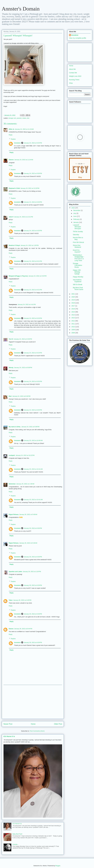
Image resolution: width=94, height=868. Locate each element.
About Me (72, 69)
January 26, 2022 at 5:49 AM (28, 514)
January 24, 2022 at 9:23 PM (33, 318)
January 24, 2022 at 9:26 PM (33, 173)
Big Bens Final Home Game (78, 289)
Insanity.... (16, 844)
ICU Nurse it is (9, 736)
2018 (73, 303)
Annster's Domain (21, 9)
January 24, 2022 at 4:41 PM (27, 304)
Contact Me (73, 73)
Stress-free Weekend (77, 246)
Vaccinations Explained (77, 281)
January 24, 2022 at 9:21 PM (33, 261)
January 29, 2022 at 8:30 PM (33, 528)
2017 (73, 306)
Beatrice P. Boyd (14, 245)
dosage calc (12, 118)
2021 (73, 294)
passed (19, 118)
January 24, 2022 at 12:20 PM (30, 188)
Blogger (58, 866)
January (76, 222)
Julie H (11, 217)
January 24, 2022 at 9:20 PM (33, 143)
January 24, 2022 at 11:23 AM (24, 129)
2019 (73, 300)
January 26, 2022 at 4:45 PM (22, 600)
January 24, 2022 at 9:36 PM (30, 427)
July (75, 213)
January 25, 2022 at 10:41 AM (33, 469)
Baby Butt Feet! (17, 834)
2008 (73, 333)
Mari (10, 396)
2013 (73, 318)
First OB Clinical (78, 242)
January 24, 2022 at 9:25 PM (33, 231)
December (77, 210)
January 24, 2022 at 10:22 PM (25, 455)
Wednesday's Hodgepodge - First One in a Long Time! (79, 258)
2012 (73, 321)
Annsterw (17, 143)
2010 (73, 327)
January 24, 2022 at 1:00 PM (30, 245)
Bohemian (12, 484)
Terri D (11, 339)
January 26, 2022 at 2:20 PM (32, 572)
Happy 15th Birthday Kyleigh (77, 272)
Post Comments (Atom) (37, 731)
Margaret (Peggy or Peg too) (18, 276)
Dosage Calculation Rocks (77, 265)
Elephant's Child (14, 188)
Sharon (11, 160)
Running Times (74, 80)
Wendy (11, 368)
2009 (73, 330)
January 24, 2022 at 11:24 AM (24, 160)
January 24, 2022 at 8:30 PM (21, 396)
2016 (73, 309)
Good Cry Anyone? (77, 251)
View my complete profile (78, 38)
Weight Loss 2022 (75, 76)
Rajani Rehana (14, 514)
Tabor (11, 600)
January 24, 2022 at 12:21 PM (23, 217)
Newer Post (8, 724)
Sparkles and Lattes (15, 572)
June (75, 216)
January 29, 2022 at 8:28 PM (33, 614)
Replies (13, 139)
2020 (73, 297)
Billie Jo (11, 129)
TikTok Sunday (78, 232)
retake (24, 118)
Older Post (58, 724)
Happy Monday (78, 277)
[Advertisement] (33, 702)
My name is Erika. (15, 427)
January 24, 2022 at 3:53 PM (37, 276)
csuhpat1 (12, 455)
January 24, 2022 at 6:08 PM (23, 368)
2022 (73, 208)
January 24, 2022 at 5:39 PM (23, 339)
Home (33, 724)
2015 (73, 312)
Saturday (76, 235)
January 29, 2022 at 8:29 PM (33, 585)
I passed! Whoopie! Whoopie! (77, 227)
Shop (71, 83)
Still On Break (78, 285)
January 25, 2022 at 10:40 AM (33, 440)
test (28, 118)
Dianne (11, 629)
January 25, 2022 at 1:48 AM (25, 484)
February (77, 219)
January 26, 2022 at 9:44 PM (23, 629)
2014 (73, 315)
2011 (73, 324)
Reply (11, 135)
